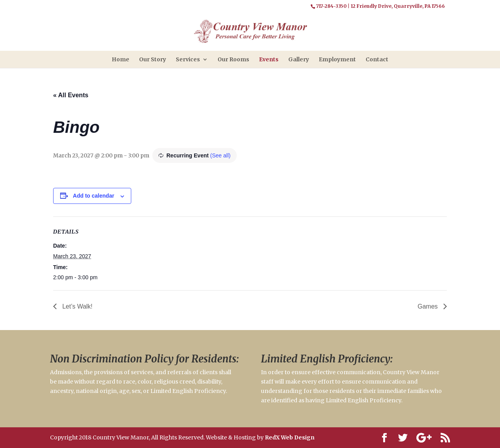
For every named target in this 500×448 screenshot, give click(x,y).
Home (121, 59)
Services (188, 59)
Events (269, 59)
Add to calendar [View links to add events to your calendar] (94, 196)
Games (429, 306)
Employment (337, 59)
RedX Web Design (290, 437)
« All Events (71, 95)
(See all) (220, 155)
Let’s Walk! (77, 306)
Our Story (153, 59)
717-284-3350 (331, 6)
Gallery (299, 59)
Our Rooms (233, 59)
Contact (377, 59)
